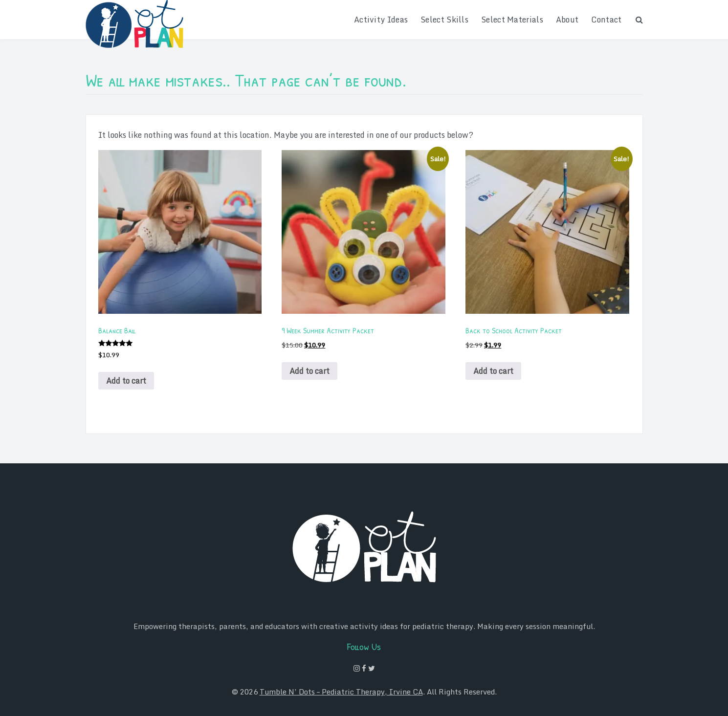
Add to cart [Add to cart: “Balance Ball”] (126, 381)
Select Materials (512, 20)
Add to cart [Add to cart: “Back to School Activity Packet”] (493, 371)
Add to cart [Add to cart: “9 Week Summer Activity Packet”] (309, 371)
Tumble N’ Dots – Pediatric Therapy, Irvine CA (341, 692)
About (567, 20)
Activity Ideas (381, 20)
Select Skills (444, 20)
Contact (606, 20)
